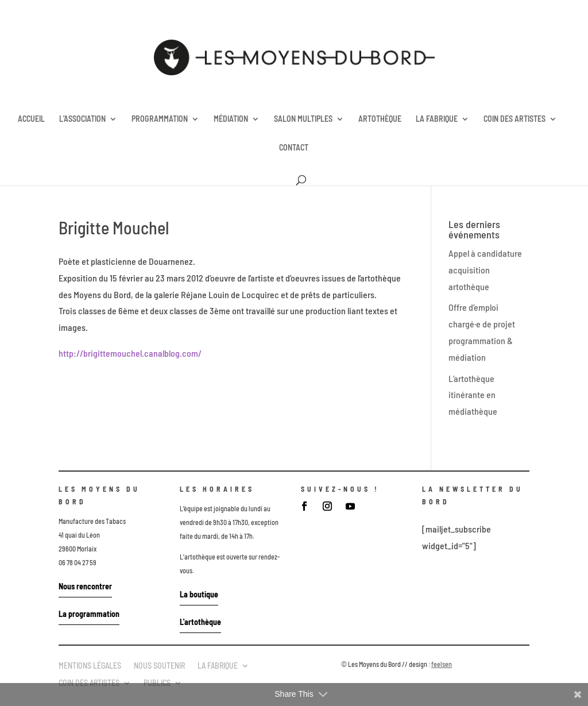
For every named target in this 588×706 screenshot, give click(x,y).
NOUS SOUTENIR (159, 665)
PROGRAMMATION (160, 119)
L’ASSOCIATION (82, 119)
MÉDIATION (231, 119)
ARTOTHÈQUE (380, 119)
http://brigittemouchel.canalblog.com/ (130, 353)
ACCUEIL (31, 119)
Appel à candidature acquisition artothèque (485, 270)
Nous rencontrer (85, 586)
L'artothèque (200, 622)
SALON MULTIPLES (303, 119)
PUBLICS (157, 682)
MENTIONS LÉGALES (90, 665)
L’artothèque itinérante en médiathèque (473, 395)
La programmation (89, 614)
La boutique (199, 594)
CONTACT (294, 148)
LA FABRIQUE (437, 119)
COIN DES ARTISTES (514, 119)
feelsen (442, 664)
